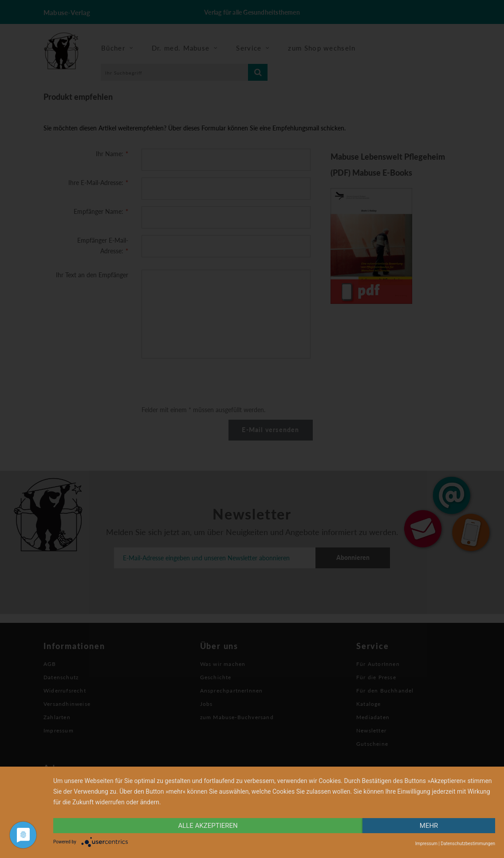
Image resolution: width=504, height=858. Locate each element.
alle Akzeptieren (208, 826)
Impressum (426, 844)
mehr (429, 826)
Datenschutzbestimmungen (468, 844)
